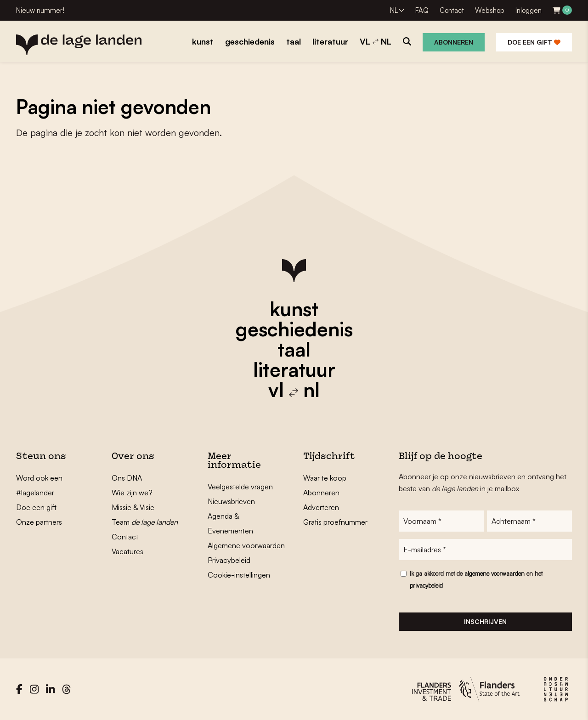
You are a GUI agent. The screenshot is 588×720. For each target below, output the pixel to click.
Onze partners (39, 522)
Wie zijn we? (132, 493)
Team (145, 522)
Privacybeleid (229, 560)
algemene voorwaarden (495, 573)
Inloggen (529, 10)
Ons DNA (127, 478)
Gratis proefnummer (335, 522)
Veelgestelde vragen (240, 487)
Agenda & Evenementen (230, 523)
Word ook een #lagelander (39, 485)
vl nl (294, 390)
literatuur (294, 369)
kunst (294, 309)
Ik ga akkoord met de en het (476, 579)
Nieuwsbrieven (231, 501)
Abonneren (454, 42)
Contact (452, 10)
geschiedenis (294, 329)
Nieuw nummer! (40, 10)
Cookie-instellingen (239, 575)
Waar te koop (325, 478)
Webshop (490, 10)
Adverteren (321, 507)
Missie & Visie (133, 507)
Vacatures (127, 551)
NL (394, 10)
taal (294, 349)
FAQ (422, 10)
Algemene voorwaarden (246, 545)
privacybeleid (426, 585)
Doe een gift (534, 42)
